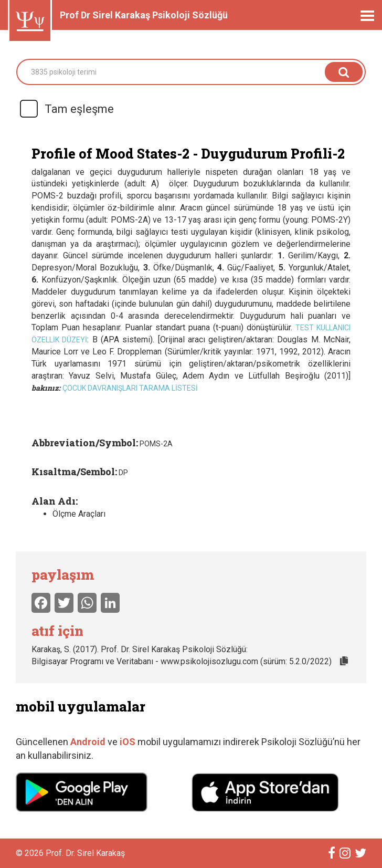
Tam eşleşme (66, 109)
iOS (129, 742)
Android (88, 742)
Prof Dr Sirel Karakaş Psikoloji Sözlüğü (144, 15)
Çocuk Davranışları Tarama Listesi (130, 388)
